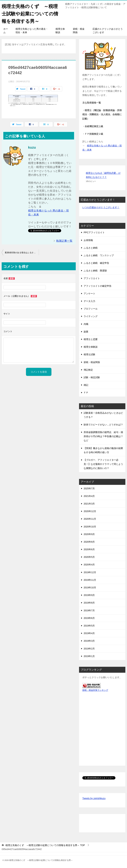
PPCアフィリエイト (94, 232)
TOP (45, 845)
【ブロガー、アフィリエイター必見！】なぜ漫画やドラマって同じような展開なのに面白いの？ (103, 464)
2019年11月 (90, 580)
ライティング (91, 316)
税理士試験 (89, 354)
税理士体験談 (60, 31)
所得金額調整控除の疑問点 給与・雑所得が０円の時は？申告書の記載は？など (103, 436)
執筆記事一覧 (64, 241)
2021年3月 (89, 504)
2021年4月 (89, 496)
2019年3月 (89, 641)
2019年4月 (89, 633)
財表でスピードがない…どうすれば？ (103, 425)
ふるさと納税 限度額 (95, 271)
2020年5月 (89, 557)
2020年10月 (90, 527)
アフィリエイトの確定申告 (98, 286)
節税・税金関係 (79, 31)
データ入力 (89, 301)
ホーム (6, 31)
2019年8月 (89, 603)
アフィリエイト (92, 278)
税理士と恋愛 (91, 339)
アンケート (89, 294)
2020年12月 (90, 511)
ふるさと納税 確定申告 (96, 263)
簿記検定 (88, 370)
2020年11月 (90, 519)
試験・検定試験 (92, 377)
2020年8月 (89, 542)
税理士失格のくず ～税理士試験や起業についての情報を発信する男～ (32, 13)
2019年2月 (89, 649)
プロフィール (91, 309)
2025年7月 (89, 488)
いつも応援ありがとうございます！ (101, 207)
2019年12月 (90, 572)
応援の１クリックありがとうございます (108, 31)
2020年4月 (89, 565)
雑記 (86, 385)
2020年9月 (89, 534)
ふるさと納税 (91, 248)
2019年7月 (89, 610)
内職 (86, 324)
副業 (86, 332)
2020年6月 (89, 549)
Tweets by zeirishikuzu (94, 798)
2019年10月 (90, 588)
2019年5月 (89, 626)
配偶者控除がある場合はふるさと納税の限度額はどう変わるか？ (22, 253)
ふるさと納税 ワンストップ (99, 255)
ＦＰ (86, 393)
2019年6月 (89, 618)
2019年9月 (89, 595)
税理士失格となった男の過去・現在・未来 (32, 31)
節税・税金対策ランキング (95, 690)
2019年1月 (89, 656)
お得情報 (88, 240)
